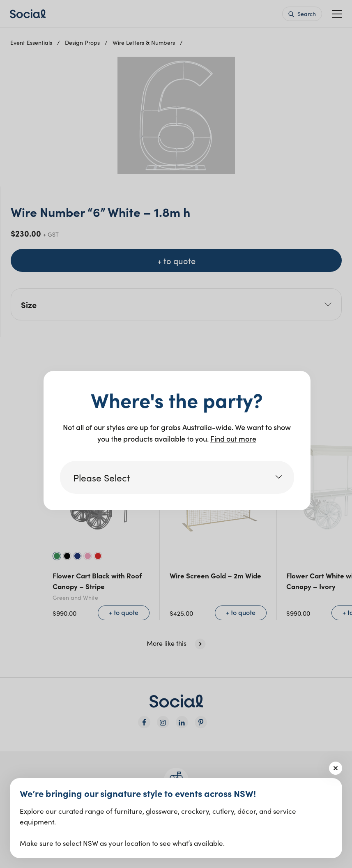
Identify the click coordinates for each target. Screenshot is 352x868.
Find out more (233, 439)
